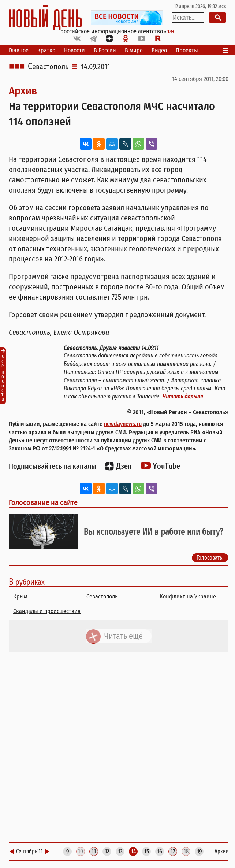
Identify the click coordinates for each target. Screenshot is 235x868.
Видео (159, 50)
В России (105, 50)
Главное (19, 50)
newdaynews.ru (123, 424)
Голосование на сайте (43, 502)
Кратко (46, 50)
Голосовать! (210, 557)
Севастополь (48, 67)
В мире (134, 50)
